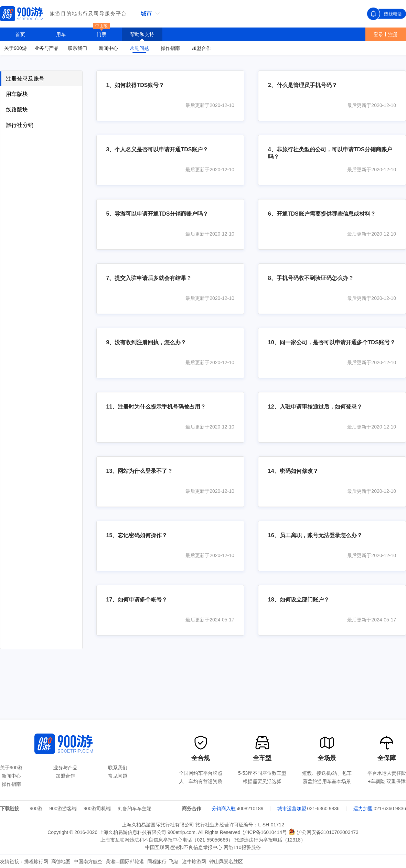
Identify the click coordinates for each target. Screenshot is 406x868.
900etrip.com (181, 832)
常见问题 (118, 776)
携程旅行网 (37, 861)
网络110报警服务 (242, 847)
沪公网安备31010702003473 (323, 832)
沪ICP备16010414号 (265, 832)
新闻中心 (11, 776)
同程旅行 (158, 861)
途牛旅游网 (195, 861)
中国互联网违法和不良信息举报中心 (184, 847)
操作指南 (11, 784)
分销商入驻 (224, 809)
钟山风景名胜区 (226, 861)
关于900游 (11, 768)
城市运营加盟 (292, 809)
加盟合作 (65, 776)
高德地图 (62, 861)
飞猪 (175, 861)
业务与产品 (65, 768)
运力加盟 (363, 809)
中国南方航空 (89, 861)
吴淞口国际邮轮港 (126, 861)
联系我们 (118, 768)
